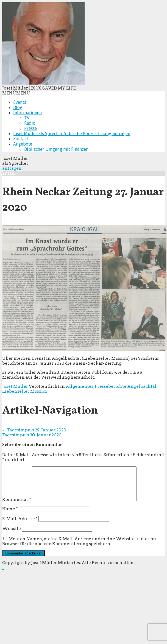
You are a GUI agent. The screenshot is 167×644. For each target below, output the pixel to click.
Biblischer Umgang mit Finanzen (56, 149)
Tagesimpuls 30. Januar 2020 (34, 435)
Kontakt (21, 139)
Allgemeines (80, 386)
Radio (30, 123)
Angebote (23, 144)
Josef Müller (15, 386)
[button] (16, 93)
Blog (18, 108)
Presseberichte (111, 386)
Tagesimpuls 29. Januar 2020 (34, 430)
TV (27, 118)
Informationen (27, 113)
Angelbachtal (142, 386)
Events (20, 102)
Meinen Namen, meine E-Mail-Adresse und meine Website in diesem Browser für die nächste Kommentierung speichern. (79, 548)
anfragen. (12, 168)
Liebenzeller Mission (25, 391)
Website (12, 535)
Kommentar (17, 506)
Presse (30, 128)
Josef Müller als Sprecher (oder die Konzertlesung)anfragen (72, 134)
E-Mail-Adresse (20, 525)
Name (10, 515)
